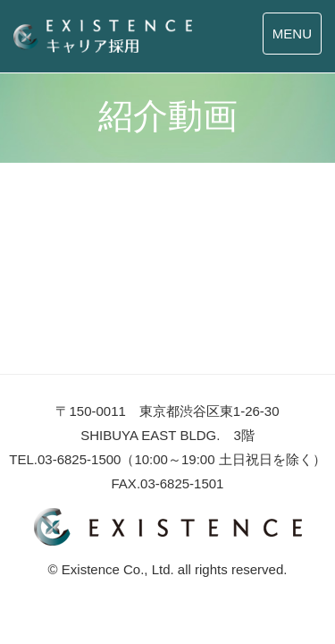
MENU (292, 34)
